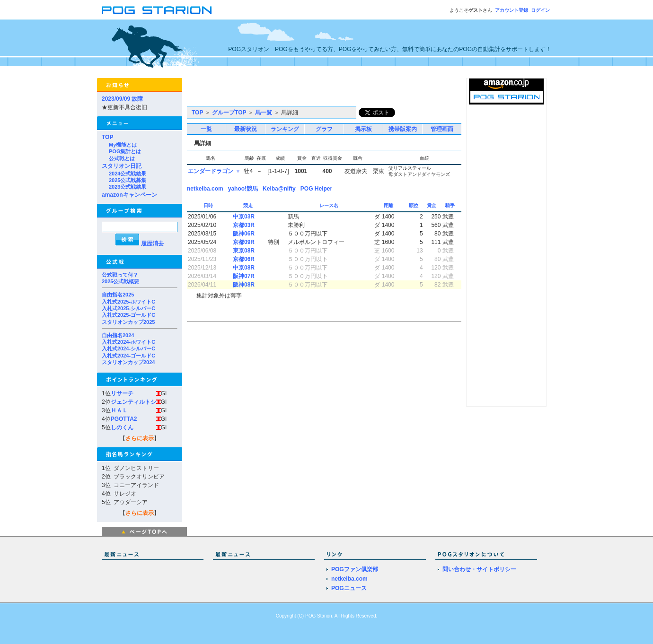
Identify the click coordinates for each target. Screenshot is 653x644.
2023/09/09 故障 (122, 99)
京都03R (244, 225)
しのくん (122, 427)
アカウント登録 (512, 10)
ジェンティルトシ (133, 402)
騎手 (451, 205)
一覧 (206, 129)
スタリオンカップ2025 (128, 322)
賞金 (432, 205)
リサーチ (122, 393)
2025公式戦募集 (128, 180)
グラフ (324, 129)
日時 (209, 205)
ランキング (285, 129)
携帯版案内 (403, 129)
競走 (249, 205)
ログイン (540, 10)
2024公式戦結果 (128, 174)
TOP (107, 137)
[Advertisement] (298, 92)
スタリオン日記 (122, 166)
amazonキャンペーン (129, 195)
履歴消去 (152, 244)
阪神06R (244, 234)
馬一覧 (264, 113)
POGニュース (349, 588)
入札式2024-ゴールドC (128, 356)
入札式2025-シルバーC (128, 308)
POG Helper (316, 189)
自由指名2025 (118, 295)
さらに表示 (140, 438)
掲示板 (363, 129)
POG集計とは (125, 151)
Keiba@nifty (279, 189)
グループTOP (229, 113)
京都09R (244, 242)
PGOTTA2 (124, 419)
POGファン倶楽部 (355, 569)
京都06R (244, 259)
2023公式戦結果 (128, 187)
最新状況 (246, 129)
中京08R (244, 268)
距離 (389, 205)
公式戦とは (122, 158)
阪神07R (244, 276)
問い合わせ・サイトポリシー (479, 569)
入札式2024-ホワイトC (128, 342)
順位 (414, 205)
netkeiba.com (205, 189)
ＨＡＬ (119, 410)
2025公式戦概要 (120, 281)
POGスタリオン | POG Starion (157, 10)
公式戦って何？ (120, 275)
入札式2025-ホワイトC (128, 302)
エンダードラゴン (211, 171)
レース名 (330, 205)
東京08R (244, 251)
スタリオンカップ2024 (128, 362)
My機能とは (123, 145)
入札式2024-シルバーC (128, 348)
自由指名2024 (118, 335)
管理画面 (442, 129)
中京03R (244, 217)
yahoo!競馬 (243, 189)
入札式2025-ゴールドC (128, 315)
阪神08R (244, 285)
